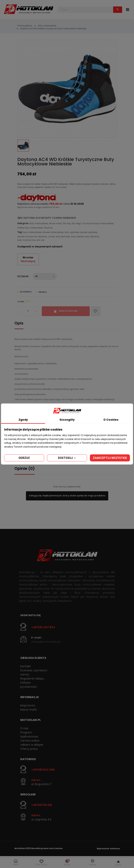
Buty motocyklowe (39, 223)
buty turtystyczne (26, 240)
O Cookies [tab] (111, 420)
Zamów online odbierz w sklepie (32, 743)
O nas (24, 728)
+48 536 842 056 (43, 770)
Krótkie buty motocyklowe (30, 228)
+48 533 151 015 (42, 805)
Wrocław (28, 794)
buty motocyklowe (32, 232)
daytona (43, 237)
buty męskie (77, 237)
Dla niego (76, 223)
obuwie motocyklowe (53, 232)
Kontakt (26, 666)
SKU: (20, 218)
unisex (51, 237)
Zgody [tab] (23, 420)
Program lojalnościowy (29, 734)
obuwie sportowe (89, 232)
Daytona (48, 228)
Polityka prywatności (29, 685)
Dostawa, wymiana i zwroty (34, 672)
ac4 (38, 240)
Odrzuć (24, 458)
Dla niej (67, 223)
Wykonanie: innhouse (108, 849)
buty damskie (63, 237)
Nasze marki (55, 223)
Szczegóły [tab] (67, 420)
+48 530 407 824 (43, 627)
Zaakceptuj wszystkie (110, 458)
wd (43, 240)
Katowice (28, 759)
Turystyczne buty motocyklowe (98, 223)
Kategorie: (23, 223)
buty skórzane (92, 237)
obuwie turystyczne (27, 237)
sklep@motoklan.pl (46, 642)
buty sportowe (72, 232)
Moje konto (28, 705)
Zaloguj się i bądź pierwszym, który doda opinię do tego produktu (67, 496)
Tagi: (20, 232)
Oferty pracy (29, 749)
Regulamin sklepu (32, 679)
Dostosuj (67, 458)
